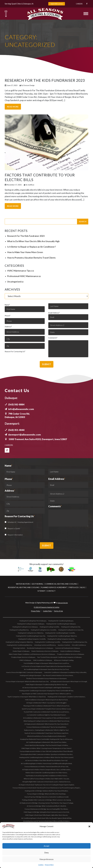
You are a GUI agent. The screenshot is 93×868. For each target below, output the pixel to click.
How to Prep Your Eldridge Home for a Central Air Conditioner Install (46, 797)
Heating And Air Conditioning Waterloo (19, 645)
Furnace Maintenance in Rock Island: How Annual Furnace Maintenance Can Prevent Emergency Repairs (46, 788)
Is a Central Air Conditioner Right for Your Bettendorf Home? (46, 715)
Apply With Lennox (57, 4)
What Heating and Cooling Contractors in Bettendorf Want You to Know (46, 721)
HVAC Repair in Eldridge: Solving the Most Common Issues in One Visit (46, 812)
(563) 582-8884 (15, 404)
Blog (83, 587)
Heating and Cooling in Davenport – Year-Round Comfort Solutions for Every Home (46, 675)
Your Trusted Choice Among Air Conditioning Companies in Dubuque (59, 657)
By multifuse (29, 185)
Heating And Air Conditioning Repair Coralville (60, 633)
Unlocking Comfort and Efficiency (45, 645)
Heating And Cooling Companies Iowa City (61, 639)
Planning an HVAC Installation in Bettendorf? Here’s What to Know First (46, 706)
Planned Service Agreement (54, 587)
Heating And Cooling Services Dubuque (25, 627)
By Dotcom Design (27, 85)
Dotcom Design (63, 603)
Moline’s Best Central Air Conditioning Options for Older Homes (46, 772)
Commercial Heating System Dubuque (67, 648)
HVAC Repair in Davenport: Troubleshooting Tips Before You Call (46, 684)
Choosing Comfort (19, 648)
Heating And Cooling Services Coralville (43, 630)
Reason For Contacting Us (15, 351)
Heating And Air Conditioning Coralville (47, 642)
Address (8, 326)
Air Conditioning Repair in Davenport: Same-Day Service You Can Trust (46, 669)
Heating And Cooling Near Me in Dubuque (33, 621)
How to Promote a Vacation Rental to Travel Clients (31, 257)
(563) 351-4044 (15, 430)
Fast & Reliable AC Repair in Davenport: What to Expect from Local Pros (46, 663)
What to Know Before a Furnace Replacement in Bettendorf (46, 736)
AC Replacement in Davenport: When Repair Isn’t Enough (69, 681)
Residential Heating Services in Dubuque (40, 648)
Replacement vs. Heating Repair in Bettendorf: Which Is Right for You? (46, 730)
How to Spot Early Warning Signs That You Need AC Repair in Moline (46, 745)
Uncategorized (14, 281)
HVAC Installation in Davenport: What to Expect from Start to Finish (46, 699)
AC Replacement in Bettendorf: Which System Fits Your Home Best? (46, 724)
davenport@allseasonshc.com (23, 434)
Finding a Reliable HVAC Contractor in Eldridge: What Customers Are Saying (46, 800)
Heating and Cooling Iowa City (71, 627)
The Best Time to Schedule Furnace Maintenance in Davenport (46, 678)
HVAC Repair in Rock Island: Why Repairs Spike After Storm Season (46, 815)
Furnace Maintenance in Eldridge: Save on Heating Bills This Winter (46, 809)
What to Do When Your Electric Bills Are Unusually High (33, 241)
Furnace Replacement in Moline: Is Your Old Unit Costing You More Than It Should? (46, 751)
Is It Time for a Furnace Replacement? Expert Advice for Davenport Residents (46, 666)
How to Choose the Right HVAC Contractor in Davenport (24, 672)
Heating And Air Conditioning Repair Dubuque (61, 624)
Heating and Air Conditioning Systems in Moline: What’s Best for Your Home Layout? (46, 757)
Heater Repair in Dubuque (21, 651)
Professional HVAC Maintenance (23, 276)
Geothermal (37, 584)
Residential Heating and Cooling (24, 587)
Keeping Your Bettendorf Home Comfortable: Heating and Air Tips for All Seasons (46, 739)
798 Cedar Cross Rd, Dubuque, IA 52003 (18, 415)
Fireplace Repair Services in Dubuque (23, 657)
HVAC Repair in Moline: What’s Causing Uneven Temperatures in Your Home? (46, 748)
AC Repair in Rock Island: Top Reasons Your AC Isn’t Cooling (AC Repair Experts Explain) (46, 784)
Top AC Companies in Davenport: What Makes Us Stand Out (27, 696)
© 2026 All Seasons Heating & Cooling (46, 607)
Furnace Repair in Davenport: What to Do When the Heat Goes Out (27, 681)
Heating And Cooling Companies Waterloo (19, 642)
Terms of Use (58, 611)
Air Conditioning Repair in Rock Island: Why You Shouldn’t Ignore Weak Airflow (46, 818)
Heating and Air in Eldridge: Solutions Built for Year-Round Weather (46, 791)
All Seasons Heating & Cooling (64, 660)
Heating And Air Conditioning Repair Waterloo (62, 636)
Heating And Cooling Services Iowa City (71, 630)
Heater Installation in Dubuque (70, 651)
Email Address (68, 316)
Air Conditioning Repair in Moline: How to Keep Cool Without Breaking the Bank (46, 763)
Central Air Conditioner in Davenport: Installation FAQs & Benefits (65, 672)
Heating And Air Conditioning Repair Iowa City (31, 636)
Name (25, 308)
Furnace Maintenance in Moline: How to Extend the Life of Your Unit (46, 766)
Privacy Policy (49, 865)
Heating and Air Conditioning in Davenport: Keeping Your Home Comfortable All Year (46, 690)
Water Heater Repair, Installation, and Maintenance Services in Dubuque (32, 654)
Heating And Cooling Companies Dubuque (31, 624)
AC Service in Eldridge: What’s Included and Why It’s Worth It (46, 806)
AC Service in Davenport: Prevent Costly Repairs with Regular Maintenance (46, 687)
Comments (53, 337)
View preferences (46, 859)
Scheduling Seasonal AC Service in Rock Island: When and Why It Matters (46, 821)
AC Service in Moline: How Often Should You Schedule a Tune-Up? (46, 760)
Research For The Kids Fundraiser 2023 (26, 236)
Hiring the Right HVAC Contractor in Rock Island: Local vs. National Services (46, 781)
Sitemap (41, 591)
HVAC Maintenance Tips (19, 270)
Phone (8, 315)
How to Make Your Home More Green (25, 252)
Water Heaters (23, 584)
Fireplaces (74, 587)
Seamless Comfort (64, 645)
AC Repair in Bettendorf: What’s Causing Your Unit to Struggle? (46, 703)
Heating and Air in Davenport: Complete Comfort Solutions (66, 696)
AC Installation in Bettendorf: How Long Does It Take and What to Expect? (46, 718)
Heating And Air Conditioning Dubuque (61, 621)
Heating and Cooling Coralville (49, 627)
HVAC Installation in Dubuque (43, 660)
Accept (46, 846)
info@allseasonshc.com (20, 409)
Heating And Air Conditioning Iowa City (75, 642)
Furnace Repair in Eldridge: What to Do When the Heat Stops (46, 794)
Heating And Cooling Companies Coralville (32, 639)
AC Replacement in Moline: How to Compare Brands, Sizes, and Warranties (46, 769)
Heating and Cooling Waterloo (19, 630)
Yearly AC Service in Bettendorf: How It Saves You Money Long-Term (46, 733)
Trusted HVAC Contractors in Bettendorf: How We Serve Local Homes (46, 712)
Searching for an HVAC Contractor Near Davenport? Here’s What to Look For (46, 693)
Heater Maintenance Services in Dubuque (45, 651)
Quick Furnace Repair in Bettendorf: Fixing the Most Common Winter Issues (46, 709)
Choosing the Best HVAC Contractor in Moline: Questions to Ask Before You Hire (46, 754)
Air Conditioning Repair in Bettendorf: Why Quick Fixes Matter (46, 742)
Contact (51, 591)
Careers (78, 4)
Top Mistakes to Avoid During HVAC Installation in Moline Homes (46, 775)
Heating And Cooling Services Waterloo (31, 633)
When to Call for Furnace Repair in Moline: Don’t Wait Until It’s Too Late (46, 778)
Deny (46, 853)
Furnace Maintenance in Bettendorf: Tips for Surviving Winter (46, 727)
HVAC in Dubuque (25, 660)
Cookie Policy (47, 611)
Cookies (41, 865)
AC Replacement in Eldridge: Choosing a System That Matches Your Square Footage (46, 803)
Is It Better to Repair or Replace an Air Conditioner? (31, 246)
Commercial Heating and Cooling (61, 584)
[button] (89, 826)
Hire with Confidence (79, 645)
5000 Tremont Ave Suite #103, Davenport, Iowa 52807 (38, 439)
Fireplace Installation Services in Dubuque (70, 654)
